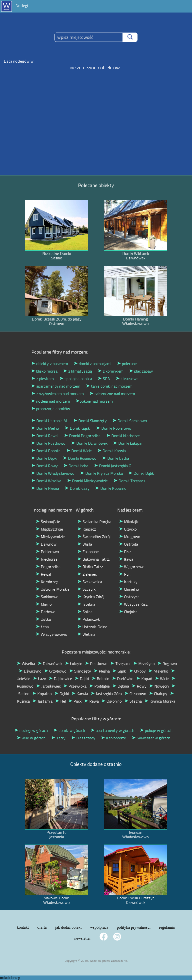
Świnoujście (48, 522)
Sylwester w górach (151, 738)
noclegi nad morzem (51, 401)
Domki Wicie (79, 451)
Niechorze (47, 559)
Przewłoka (75, 686)
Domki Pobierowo (114, 428)
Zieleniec (87, 574)
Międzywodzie (50, 537)
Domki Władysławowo (53, 473)
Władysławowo (52, 634)
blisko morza (44, 371)
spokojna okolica (76, 379)
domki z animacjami (93, 364)
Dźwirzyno (30, 671)
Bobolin (101, 679)
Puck (75, 701)
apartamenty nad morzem (56, 386)
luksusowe (127, 379)
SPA (104, 379)
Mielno (44, 604)
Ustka (43, 619)
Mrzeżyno (144, 664)
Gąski (120, 671)
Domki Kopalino (111, 488)
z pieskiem (43, 379)
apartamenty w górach (113, 730)
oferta (42, 927)
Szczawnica (90, 582)
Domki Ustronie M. (49, 421)
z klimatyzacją (78, 371)
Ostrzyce (129, 597)
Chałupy (158, 694)
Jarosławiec (49, 686)
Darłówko (123, 679)
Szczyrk (87, 589)
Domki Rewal (45, 436)
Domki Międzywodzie (87, 481)
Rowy (139, 686)
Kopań (144, 679)
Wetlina (86, 634)
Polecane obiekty (96, 185)
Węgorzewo (132, 567)
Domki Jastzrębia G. (113, 466)
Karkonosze (114, 738)
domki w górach (69, 730)
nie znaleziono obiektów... (96, 67)
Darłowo (46, 612)
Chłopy (138, 671)
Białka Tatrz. (91, 567)
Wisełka (26, 664)
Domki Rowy (45, 466)
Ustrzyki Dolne (92, 627)
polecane (127, 364)
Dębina (121, 686)
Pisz (125, 552)
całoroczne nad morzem (112, 394)
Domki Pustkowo (48, 443)
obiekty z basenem (50, 364)
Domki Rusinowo (80, 458)
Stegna (133, 701)
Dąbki (82, 679)
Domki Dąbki (142, 473)
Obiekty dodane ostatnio (96, 764)
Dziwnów (46, 544)
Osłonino (112, 701)
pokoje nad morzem (94, 401)
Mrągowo (130, 537)
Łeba (42, 627)
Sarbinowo (47, 597)
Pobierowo (47, 552)
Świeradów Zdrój (94, 537)
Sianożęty (80, 671)
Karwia (80, 694)
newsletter (82, 938)
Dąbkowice (60, 679)
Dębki (62, 694)
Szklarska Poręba (94, 522)
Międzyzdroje (49, 529)
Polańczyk (89, 619)
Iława (126, 559)
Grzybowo (55, 671)
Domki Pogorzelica (82, 436)
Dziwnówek (50, 664)
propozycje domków (51, 409)
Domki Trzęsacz (130, 481)
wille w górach (31, 738)
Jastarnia (43, 701)
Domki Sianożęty (90, 421)
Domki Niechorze (123, 436)
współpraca (99, 927)
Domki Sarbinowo (130, 421)
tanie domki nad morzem (109, 386)
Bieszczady (83, 738)
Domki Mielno (45, 428)
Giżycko (128, 529)
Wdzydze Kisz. (134, 604)
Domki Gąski (78, 428)
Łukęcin (74, 664)
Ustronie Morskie (53, 589)
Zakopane (88, 552)
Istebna (86, 604)
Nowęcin (159, 686)
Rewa (92, 701)
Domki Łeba (76, 466)
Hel (61, 701)
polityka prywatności (134, 927)
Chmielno (129, 589)
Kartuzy (128, 582)
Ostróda (129, 544)
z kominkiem (111, 371)
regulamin (167, 927)
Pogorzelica (48, 567)
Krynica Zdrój (91, 597)
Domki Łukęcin (128, 443)
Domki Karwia (112, 451)
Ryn (125, 574)
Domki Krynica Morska (102, 473)
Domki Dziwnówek (89, 443)
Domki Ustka (116, 458)
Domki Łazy (77, 488)
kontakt (23, 927)
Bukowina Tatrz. (94, 559)
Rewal (43, 574)
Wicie (162, 679)
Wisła (85, 544)
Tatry (58, 738)
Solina (85, 612)
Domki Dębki (44, 458)
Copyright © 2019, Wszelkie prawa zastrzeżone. (96, 961)
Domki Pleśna (45, 488)
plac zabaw (141, 371)
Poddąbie (100, 686)
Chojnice (128, 612)
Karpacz (87, 529)
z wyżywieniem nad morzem (58, 394)
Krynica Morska (160, 701)
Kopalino (42, 694)
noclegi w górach (31, 730)
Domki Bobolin (46, 451)
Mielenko (158, 671)
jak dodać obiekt (68, 927)
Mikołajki (129, 522)
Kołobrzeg (47, 582)
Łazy (40, 679)
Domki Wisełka (46, 481)
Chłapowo (135, 694)
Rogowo (167, 664)
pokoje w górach (156, 730)
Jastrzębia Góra (106, 694)
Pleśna (102, 671)
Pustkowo (96, 664)
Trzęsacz (120, 664)
